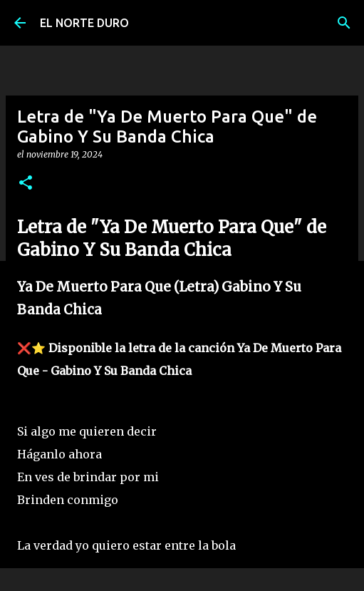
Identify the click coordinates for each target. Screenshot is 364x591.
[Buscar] (344, 23)
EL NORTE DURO (84, 23)
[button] (26, 184)
